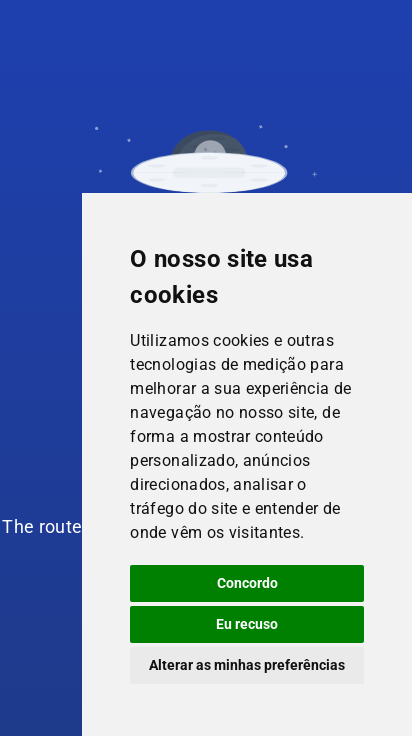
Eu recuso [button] (247, 624)
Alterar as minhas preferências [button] (247, 665)
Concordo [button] (247, 583)
